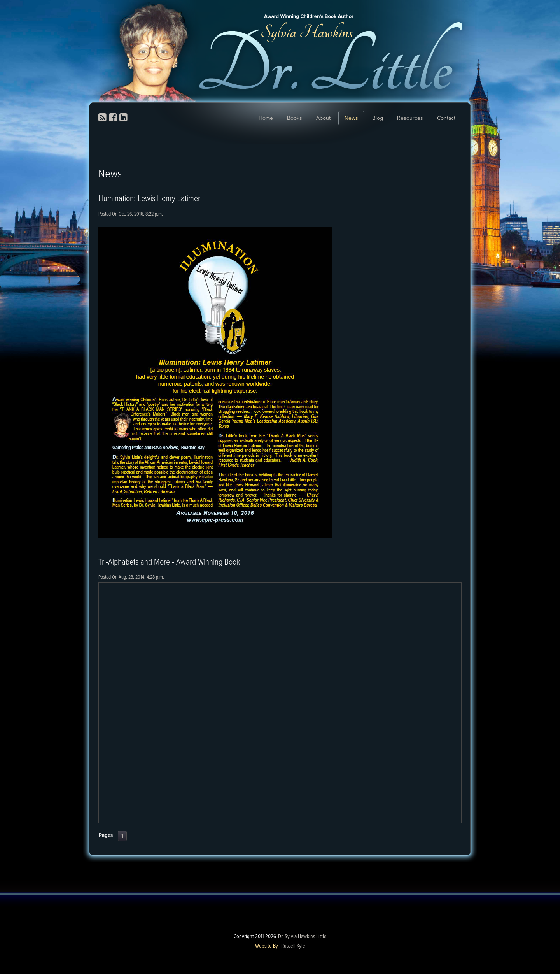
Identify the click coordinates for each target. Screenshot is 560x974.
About (323, 118)
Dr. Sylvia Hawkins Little (302, 937)
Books (295, 118)
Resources (410, 118)
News (351, 118)
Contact (446, 118)
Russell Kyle (293, 946)
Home (266, 118)
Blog (378, 118)
